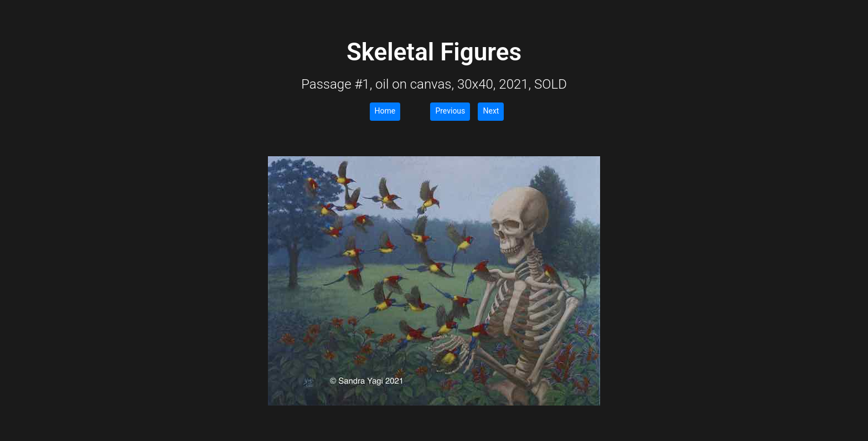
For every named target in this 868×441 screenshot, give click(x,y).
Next (491, 111)
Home (385, 111)
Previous (450, 111)
